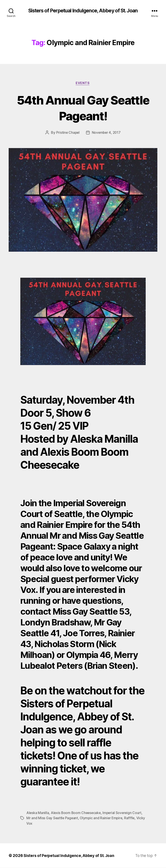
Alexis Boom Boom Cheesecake (77, 813)
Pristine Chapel (67, 133)
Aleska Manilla (38, 813)
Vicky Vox (34, 824)
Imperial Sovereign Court (124, 813)
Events (83, 83)
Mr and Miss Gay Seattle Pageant (53, 818)
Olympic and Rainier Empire (102, 818)
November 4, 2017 (107, 133)
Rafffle (131, 818)
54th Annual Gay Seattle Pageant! (83, 108)
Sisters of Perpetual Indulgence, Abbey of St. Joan (83, 11)
